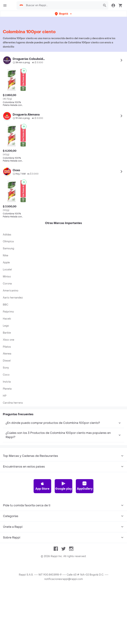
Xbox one (9, 340)
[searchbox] (62, 5)
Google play (64, 486)
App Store (42, 486)
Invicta (7, 382)
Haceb (7, 319)
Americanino (11, 291)
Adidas (7, 235)
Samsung (8, 249)
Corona (7, 284)
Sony (6, 368)
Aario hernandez (13, 298)
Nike (6, 256)
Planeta (7, 389)
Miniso (7, 277)
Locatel (7, 270)
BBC (6, 305)
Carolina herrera (13, 403)
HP (5, 396)
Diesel (7, 361)
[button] (64, 14)
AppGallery (85, 486)
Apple (6, 263)
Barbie (7, 333)
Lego (6, 326)
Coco (6, 375)
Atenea (7, 354)
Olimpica (8, 241)
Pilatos (7, 347)
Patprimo (8, 312)
